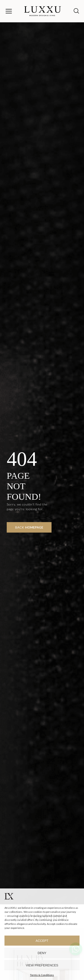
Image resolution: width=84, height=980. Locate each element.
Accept (42, 941)
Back (29, 527)
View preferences (42, 965)
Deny (42, 953)
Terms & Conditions (42, 975)
